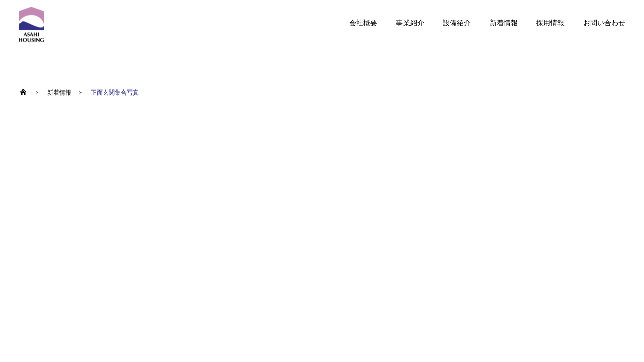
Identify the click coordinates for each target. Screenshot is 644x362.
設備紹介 (457, 23)
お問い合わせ (604, 23)
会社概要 (363, 23)
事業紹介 (410, 23)
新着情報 (504, 23)
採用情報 (550, 23)
